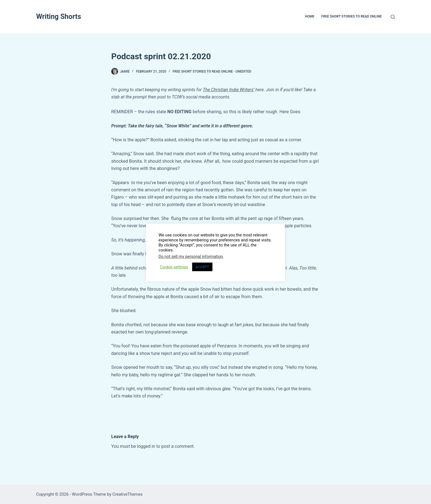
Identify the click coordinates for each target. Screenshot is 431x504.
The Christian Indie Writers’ (228, 90)
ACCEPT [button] (202, 267)
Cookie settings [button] (174, 267)
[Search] (393, 17)
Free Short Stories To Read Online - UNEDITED (212, 71)
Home (309, 16)
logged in (146, 446)
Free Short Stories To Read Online (351, 16)
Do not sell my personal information (191, 256)
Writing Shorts (59, 17)
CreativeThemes (127, 494)
